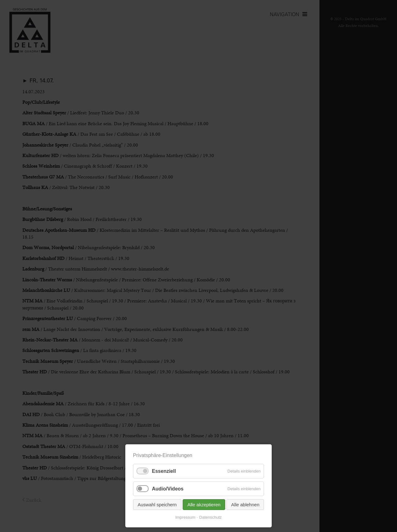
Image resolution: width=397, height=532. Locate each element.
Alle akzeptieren (204, 505)
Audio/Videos (168, 489)
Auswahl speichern (157, 505)
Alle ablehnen (245, 505)
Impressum (185, 517)
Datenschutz (211, 517)
